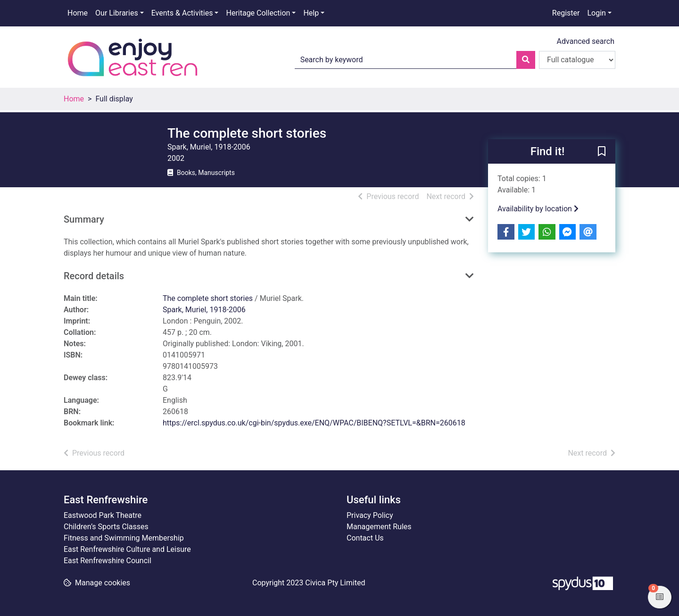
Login (596, 13)
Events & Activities (182, 13)
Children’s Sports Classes (106, 527)
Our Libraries (117, 13)
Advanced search (586, 41)
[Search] (526, 60)
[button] (602, 152)
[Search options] (577, 60)
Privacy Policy (370, 515)
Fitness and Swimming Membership (124, 538)
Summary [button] (84, 219)
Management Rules (379, 527)
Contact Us (365, 538)
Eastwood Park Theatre (103, 515)
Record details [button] (94, 276)
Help (311, 13)
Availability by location (538, 209)
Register (566, 13)
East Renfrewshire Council (108, 561)
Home (78, 13)
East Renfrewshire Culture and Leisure (127, 549)
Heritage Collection (258, 13)
